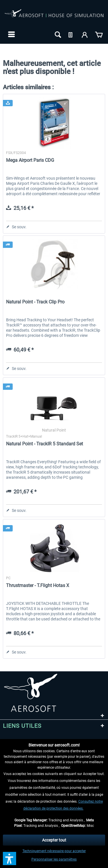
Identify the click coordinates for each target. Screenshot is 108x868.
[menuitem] (11, 34)
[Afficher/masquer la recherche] (57, 34)
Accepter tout (54, 840)
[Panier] (99, 34)
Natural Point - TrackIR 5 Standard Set (44, 444)
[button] (10, 858)
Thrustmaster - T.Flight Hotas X (38, 585)
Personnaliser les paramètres (54, 859)
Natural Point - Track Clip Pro (35, 302)
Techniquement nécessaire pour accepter (54, 851)
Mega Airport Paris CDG (30, 160)
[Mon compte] (85, 34)
